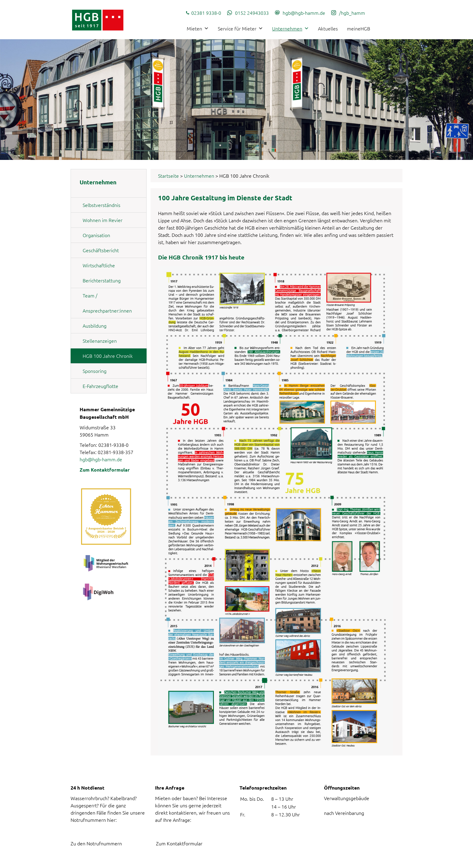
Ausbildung (95, 326)
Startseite (168, 176)
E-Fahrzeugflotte (100, 386)
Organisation (96, 235)
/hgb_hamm (352, 13)
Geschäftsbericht (101, 250)
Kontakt (332, 861)
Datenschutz (361, 861)
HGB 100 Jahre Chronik (108, 356)
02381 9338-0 (206, 13)
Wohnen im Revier (103, 220)
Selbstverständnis (102, 205)
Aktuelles (328, 28)
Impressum (394, 861)
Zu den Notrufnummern (96, 843)
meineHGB (359, 28)
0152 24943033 (252, 13)
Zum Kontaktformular (105, 470)
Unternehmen (290, 28)
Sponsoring (95, 371)
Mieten (198, 28)
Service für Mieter (240, 28)
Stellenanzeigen (100, 341)
